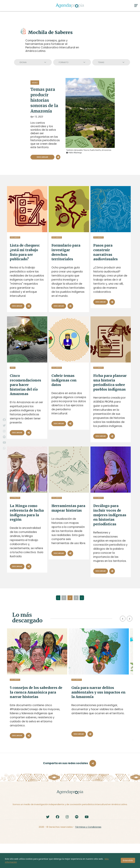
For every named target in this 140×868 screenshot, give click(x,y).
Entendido (128, 860)
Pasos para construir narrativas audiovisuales (105, 252)
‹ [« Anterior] (58, 598)
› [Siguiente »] (82, 598)
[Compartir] (29, 306)
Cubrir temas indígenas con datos (64, 380)
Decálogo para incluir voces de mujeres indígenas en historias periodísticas (110, 515)
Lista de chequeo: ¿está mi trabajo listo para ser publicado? (25, 252)
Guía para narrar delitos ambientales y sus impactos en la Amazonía (70, 694)
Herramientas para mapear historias (68, 508)
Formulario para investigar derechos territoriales (66, 252)
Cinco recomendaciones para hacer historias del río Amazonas (25, 385)
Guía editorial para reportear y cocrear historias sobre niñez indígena (113, 694)
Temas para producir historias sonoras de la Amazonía (44, 100)
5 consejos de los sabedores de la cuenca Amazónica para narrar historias (26, 696)
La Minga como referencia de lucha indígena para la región (27, 513)
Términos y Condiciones (88, 851)
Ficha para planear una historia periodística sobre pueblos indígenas (110, 383)
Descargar (42, 157)
